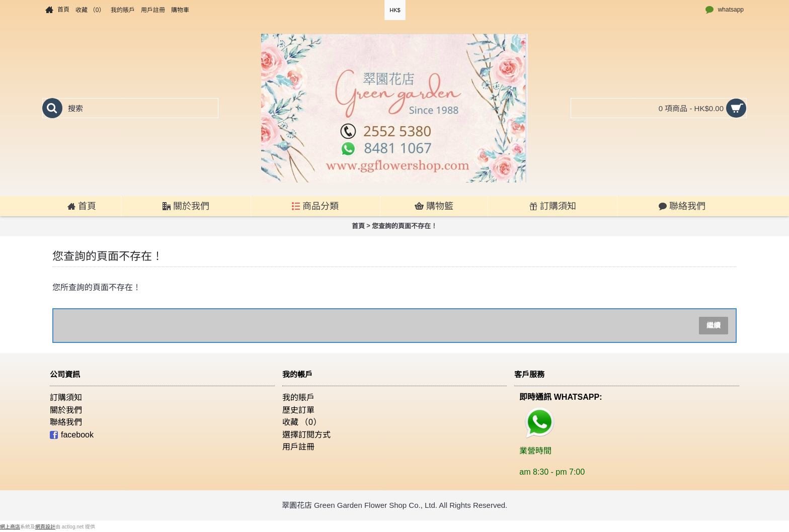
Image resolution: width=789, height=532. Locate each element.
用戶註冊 (298, 447)
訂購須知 (66, 397)
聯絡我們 (66, 422)
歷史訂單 (298, 410)
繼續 (714, 325)
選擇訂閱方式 (306, 435)
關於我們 (66, 410)
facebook (72, 435)
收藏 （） (302, 422)
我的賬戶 (298, 397)
